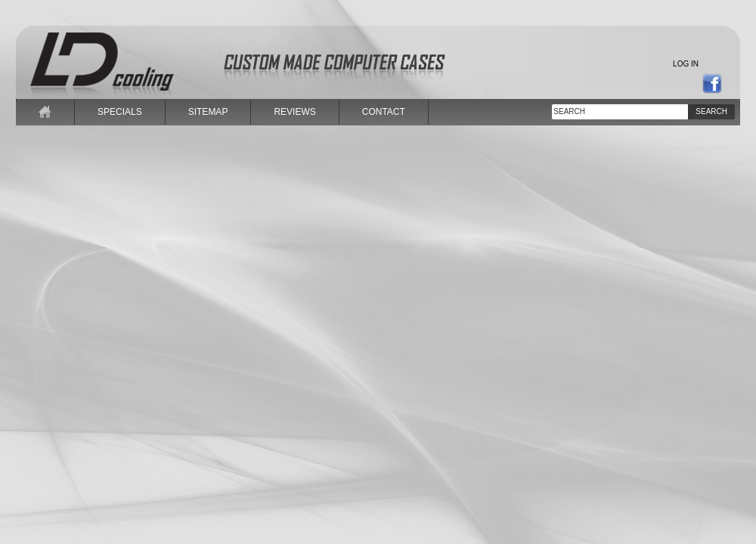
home (45, 112)
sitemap (208, 112)
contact (384, 112)
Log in (686, 64)
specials (120, 112)
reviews (294, 112)
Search (711, 111)
